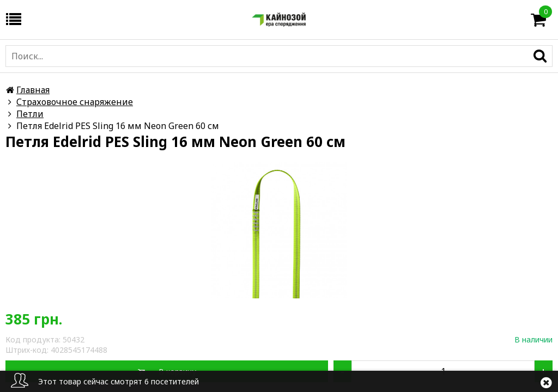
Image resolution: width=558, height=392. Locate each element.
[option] (279, 230)
